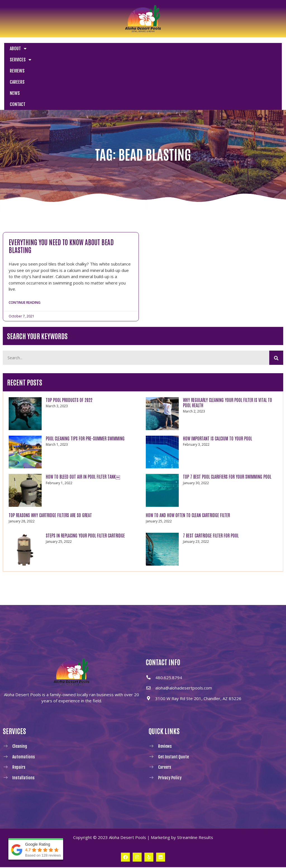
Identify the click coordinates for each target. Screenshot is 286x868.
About (18, 49)
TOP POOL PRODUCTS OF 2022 (69, 401)
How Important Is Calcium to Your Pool (217, 439)
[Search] (276, 359)
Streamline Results (195, 838)
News (15, 93)
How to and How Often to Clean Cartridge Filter (188, 516)
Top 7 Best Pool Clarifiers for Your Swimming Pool (227, 478)
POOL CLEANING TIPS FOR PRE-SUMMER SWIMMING (85, 439)
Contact (18, 104)
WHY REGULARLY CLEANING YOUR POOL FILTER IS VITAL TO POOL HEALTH (227, 403)
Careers (17, 82)
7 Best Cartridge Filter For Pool (211, 536)
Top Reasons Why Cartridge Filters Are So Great (50, 516)
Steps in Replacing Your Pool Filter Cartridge (85, 536)
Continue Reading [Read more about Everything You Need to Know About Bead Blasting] (25, 303)
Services (21, 60)
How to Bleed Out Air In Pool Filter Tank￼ (83, 478)
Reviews (17, 71)
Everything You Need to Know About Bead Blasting (61, 246)
